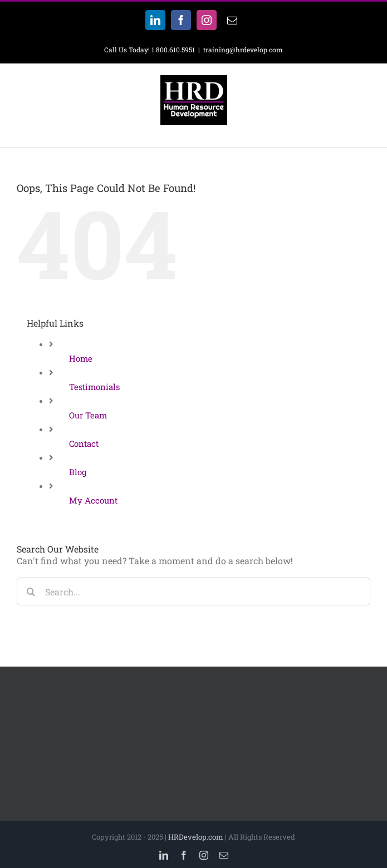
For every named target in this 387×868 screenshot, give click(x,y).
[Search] (31, 591)
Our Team (88, 415)
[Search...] (193, 591)
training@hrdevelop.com (243, 50)
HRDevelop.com (196, 837)
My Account (93, 500)
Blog (78, 472)
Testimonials (94, 387)
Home (81, 358)
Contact (84, 443)
